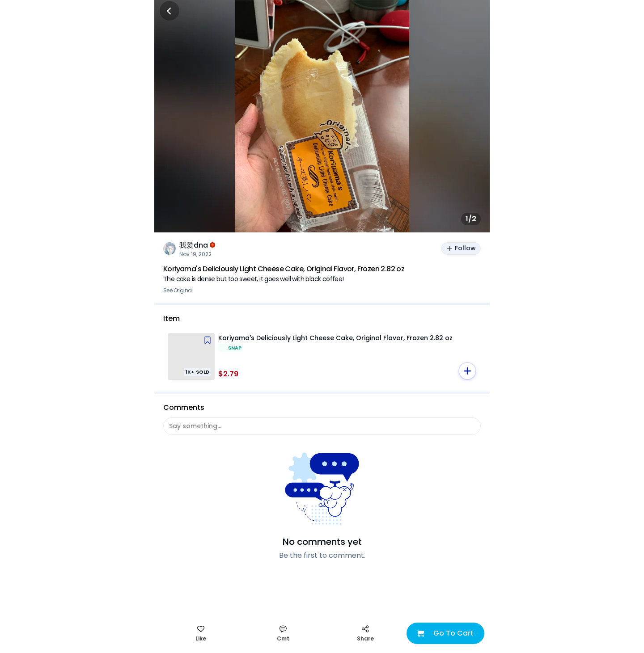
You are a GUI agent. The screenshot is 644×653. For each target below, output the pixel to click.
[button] (467, 371)
